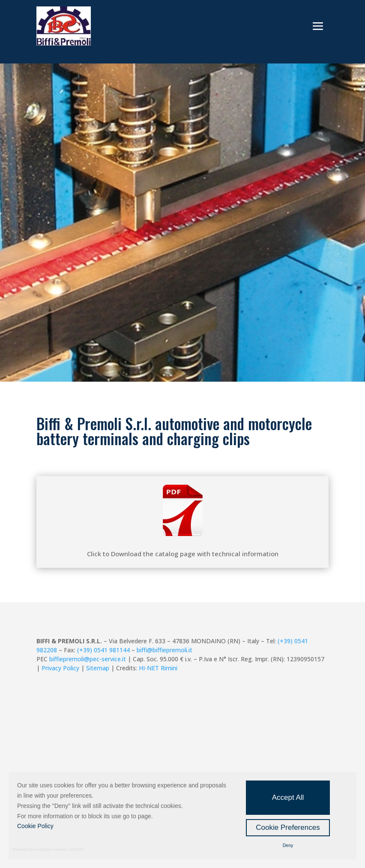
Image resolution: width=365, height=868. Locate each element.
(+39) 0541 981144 (103, 650)
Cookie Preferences (288, 827)
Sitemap (98, 668)
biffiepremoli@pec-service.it (88, 659)
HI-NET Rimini (158, 668)
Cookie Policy (35, 826)
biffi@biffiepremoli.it (165, 650)
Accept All (288, 797)
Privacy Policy (60, 668)
